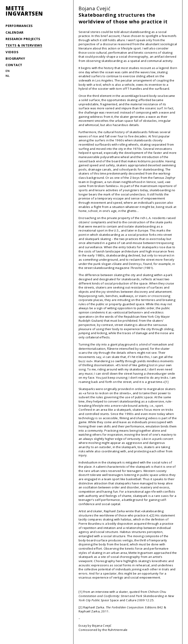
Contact (14, 65)
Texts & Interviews (24, 45)
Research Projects (23, 39)
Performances (19, 26)
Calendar (15, 32)
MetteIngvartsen (24, 11)
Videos (12, 52)
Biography (15, 58)
